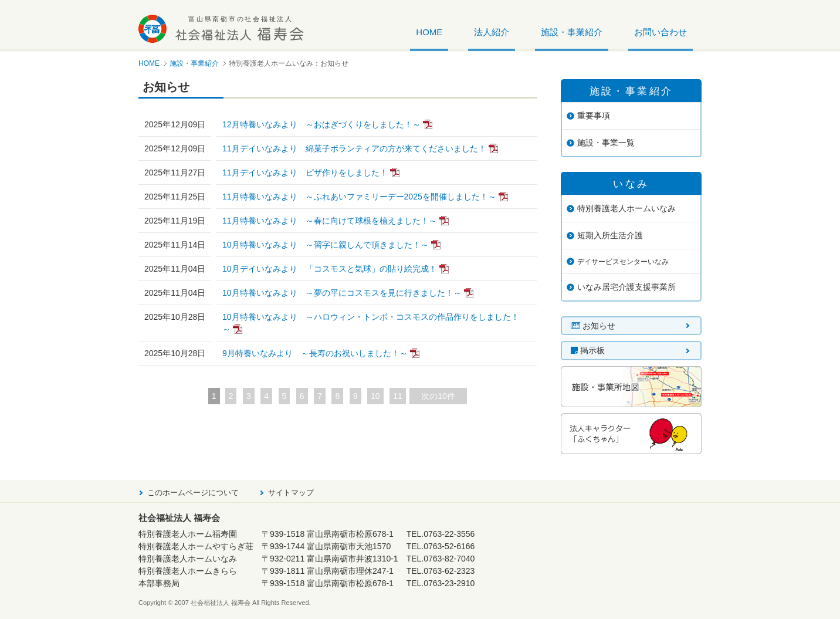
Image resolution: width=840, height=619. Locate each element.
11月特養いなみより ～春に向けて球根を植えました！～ (330, 221)
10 (375, 396)
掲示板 (588, 350)
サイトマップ (291, 493)
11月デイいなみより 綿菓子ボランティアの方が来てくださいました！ (354, 148)
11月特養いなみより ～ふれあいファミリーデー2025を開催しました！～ (359, 197)
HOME (429, 32)
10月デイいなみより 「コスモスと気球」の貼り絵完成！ (330, 269)
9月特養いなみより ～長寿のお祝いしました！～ (315, 353)
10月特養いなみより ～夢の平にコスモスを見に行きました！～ (342, 293)
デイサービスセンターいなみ (623, 262)
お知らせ (593, 326)
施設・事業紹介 (572, 32)
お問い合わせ (661, 32)
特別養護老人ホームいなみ (626, 208)
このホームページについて (193, 493)
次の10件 (438, 396)
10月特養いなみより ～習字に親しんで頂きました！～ (326, 245)
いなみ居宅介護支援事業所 (626, 287)
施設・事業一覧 (606, 143)
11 (398, 396)
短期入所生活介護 (610, 235)
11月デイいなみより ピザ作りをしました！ (305, 172)
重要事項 (594, 116)
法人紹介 (492, 32)
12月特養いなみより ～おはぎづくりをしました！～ (321, 124)
